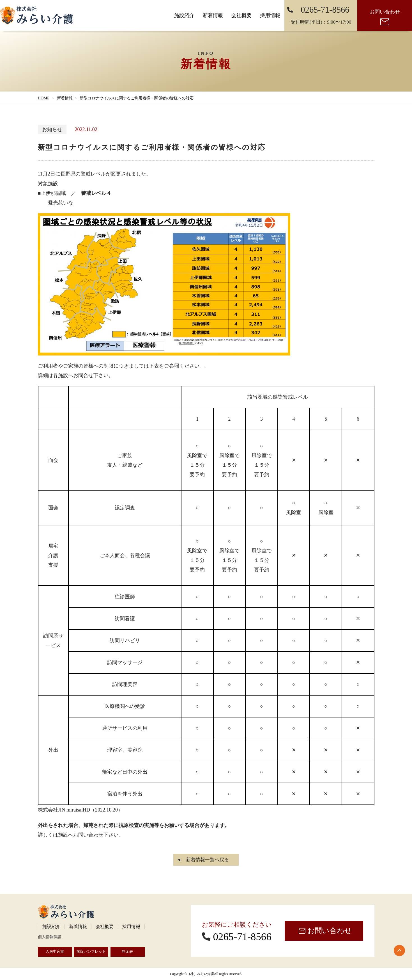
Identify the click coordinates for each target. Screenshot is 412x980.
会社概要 (241, 15)
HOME (44, 98)
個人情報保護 (50, 937)
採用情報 (270, 15)
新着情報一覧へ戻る (207, 860)
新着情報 (213, 15)
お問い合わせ (385, 12)
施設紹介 (184, 15)
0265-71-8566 (242, 937)
